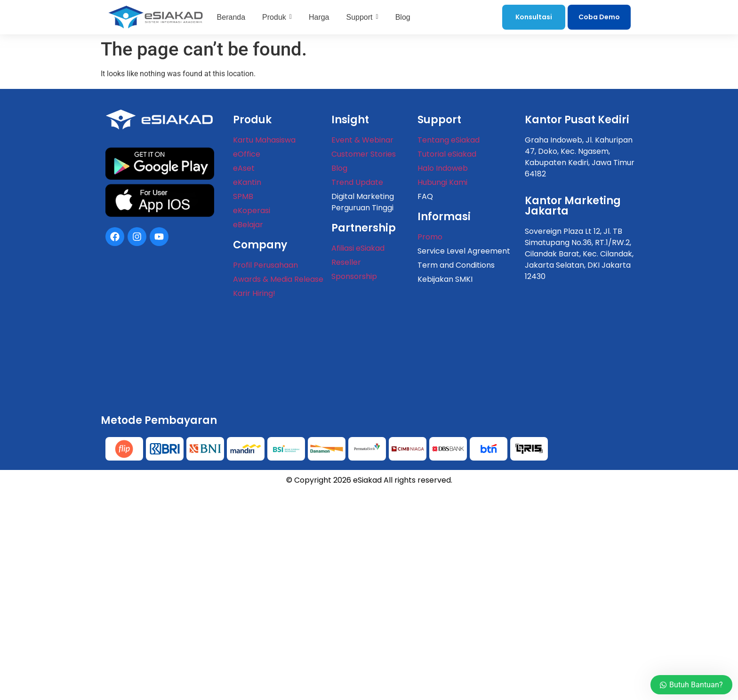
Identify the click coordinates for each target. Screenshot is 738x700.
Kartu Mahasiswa (264, 140)
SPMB (243, 196)
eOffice (247, 154)
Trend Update (357, 182)
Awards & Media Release (278, 279)
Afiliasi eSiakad (358, 248)
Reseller (346, 262)
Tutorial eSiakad (447, 154)
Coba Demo (599, 17)
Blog (339, 168)
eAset (244, 168)
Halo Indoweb (443, 168)
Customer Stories (364, 154)
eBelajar (248, 225)
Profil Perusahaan (265, 265)
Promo (430, 237)
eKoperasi (252, 211)
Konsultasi (534, 17)
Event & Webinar (362, 140)
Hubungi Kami (442, 182)
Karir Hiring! (254, 293)
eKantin (247, 182)
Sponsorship (354, 276)
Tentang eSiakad (449, 140)
